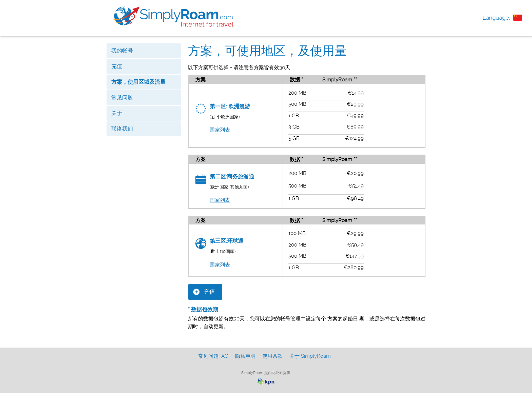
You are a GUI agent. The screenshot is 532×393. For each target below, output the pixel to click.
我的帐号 (122, 51)
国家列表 (220, 130)
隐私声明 (245, 356)
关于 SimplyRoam (310, 356)
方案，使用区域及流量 (138, 82)
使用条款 (272, 356)
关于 (117, 113)
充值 (117, 66)
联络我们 (122, 129)
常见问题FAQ (213, 356)
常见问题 (122, 97)
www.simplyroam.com (173, 17)
